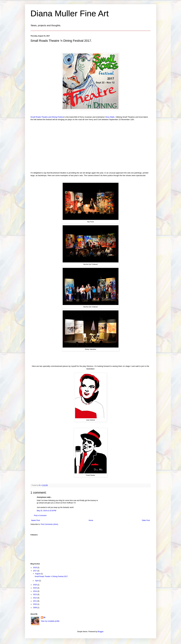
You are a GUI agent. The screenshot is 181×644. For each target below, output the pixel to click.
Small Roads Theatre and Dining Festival (47, 117)
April (37, 581)
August (38, 574)
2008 (35, 608)
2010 (35, 604)
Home (91, 520)
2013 (35, 594)
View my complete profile (50, 621)
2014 (35, 591)
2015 (35, 588)
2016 (35, 585)
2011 (35, 601)
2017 (35, 571)
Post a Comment (40, 516)
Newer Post (36, 520)
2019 (35, 568)
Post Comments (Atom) (49, 524)
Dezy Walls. (110, 117)
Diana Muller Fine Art (70, 13)
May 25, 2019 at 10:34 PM (47, 511)
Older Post (146, 520)
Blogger (101, 632)
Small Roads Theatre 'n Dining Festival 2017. (51, 576)
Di (45, 617)
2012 (35, 598)
